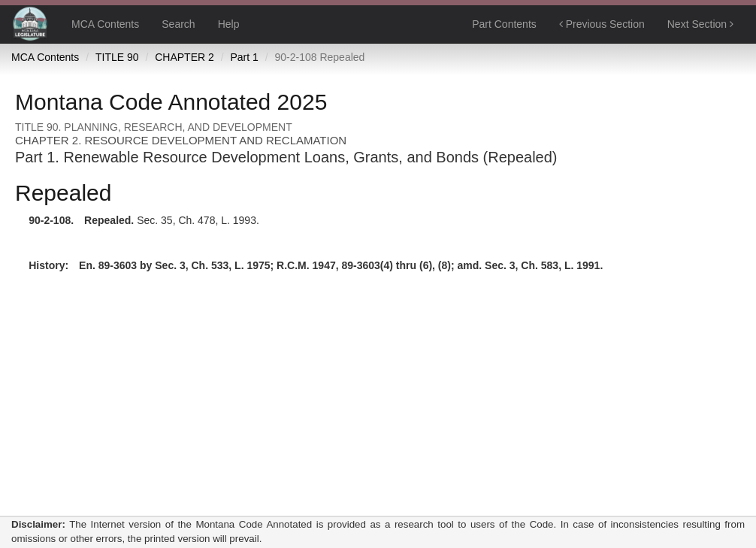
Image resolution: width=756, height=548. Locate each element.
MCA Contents (105, 24)
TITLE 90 (117, 57)
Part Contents (504, 24)
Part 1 (244, 57)
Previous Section (602, 24)
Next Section (700, 24)
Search (178, 24)
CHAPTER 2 (184, 57)
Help (229, 24)
